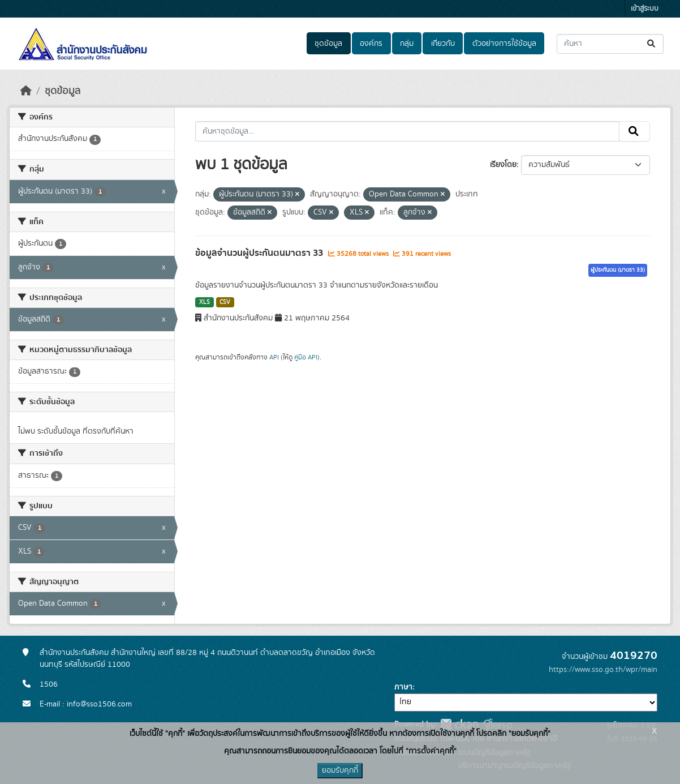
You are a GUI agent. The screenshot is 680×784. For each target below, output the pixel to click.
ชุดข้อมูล (328, 44)
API (274, 357)
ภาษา (403, 687)
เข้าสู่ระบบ (645, 9)
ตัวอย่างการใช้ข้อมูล (504, 44)
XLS (205, 302)
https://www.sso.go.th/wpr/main (603, 670)
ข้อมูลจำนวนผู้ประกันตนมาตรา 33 (260, 253)
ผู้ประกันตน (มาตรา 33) (618, 270)
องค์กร (371, 44)
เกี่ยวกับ (443, 44)
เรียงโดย (503, 165)
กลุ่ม (407, 44)
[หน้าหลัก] (26, 91)
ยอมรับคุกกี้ (340, 770)
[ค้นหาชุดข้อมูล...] (610, 44)
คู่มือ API (306, 357)
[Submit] (652, 44)
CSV (225, 302)
